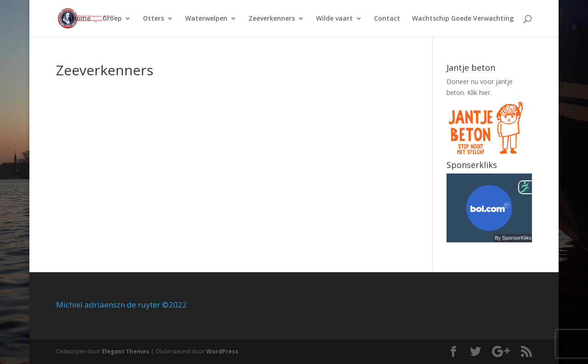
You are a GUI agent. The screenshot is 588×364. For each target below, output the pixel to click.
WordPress (222, 351)
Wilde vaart (334, 19)
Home (81, 19)
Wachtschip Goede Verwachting (463, 19)
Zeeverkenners (272, 19)
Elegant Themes (126, 351)
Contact (387, 19)
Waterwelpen (206, 19)
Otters (153, 19)
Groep (112, 19)
